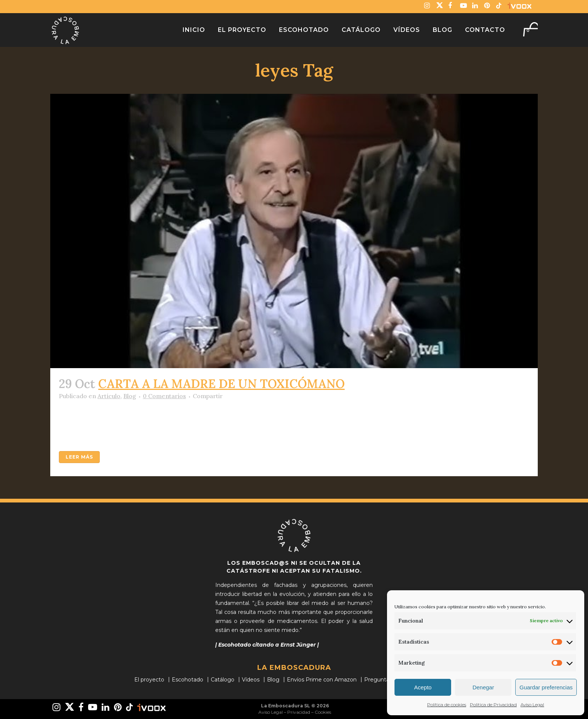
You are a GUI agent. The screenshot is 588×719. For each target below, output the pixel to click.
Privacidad (299, 712)
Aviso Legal (532, 705)
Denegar (483, 687)
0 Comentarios (164, 396)
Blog (130, 396)
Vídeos (251, 680)
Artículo (109, 396)
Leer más (79, 457)
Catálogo (223, 680)
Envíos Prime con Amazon (322, 680)
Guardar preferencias (546, 687)
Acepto (423, 687)
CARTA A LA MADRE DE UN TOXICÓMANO (221, 384)
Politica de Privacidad (493, 705)
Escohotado (187, 680)
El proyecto (149, 680)
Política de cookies (447, 705)
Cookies (323, 712)
